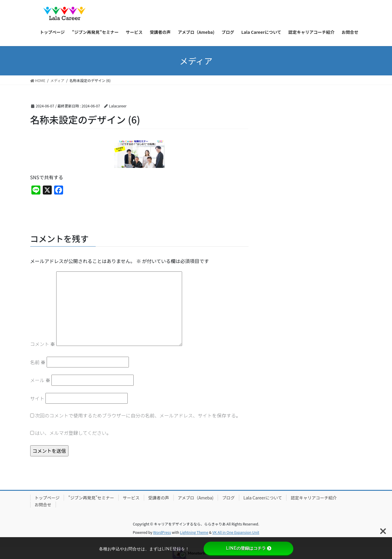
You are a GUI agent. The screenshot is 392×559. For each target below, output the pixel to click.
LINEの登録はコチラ (248, 548)
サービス (131, 498)
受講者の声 (159, 498)
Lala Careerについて (263, 498)
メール (40, 380)
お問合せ (43, 505)
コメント (43, 344)
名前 (38, 362)
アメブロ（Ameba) (196, 498)
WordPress (162, 532)
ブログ (228, 498)
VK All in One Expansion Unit (236, 532)
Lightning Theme (194, 532)
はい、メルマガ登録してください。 (71, 433)
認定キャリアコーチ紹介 (314, 498)
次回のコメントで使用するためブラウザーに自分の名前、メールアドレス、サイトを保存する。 (138, 415)
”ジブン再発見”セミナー (91, 498)
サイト (37, 398)
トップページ (47, 498)
